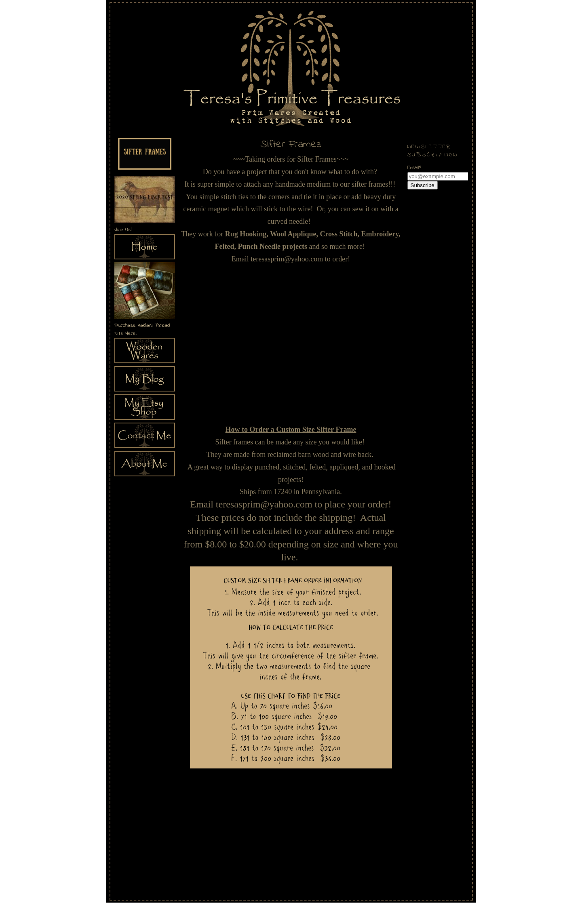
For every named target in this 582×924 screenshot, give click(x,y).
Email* (414, 168)
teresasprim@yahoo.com (287, 259)
